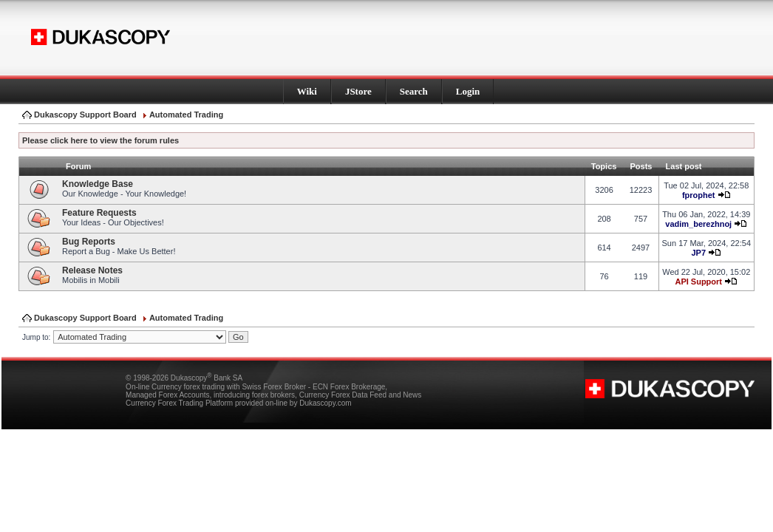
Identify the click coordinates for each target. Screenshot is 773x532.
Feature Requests (99, 213)
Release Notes (92, 270)
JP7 (698, 253)
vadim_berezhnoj (698, 224)
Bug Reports (89, 242)
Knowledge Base (98, 184)
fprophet (699, 195)
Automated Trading (186, 115)
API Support (698, 282)
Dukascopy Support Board (85, 115)
